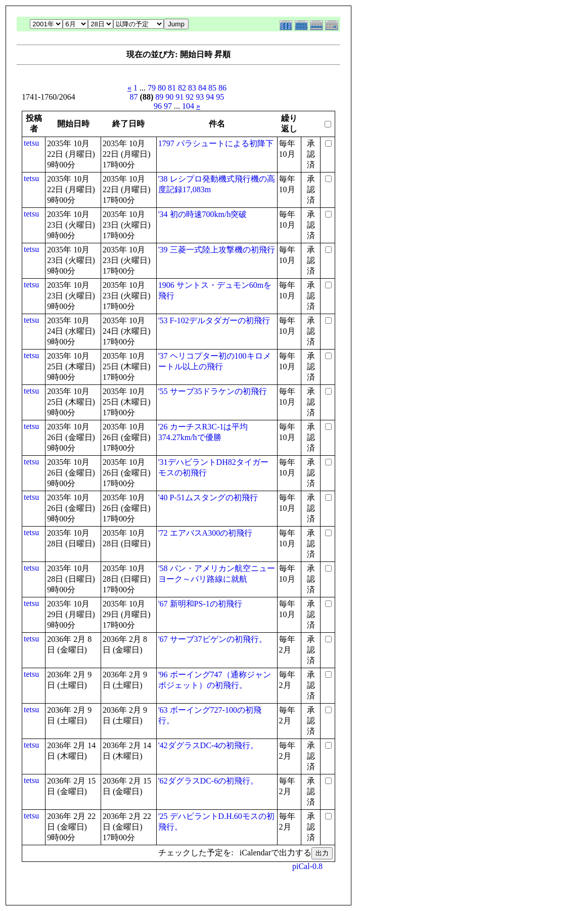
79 (152, 88)
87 (134, 97)
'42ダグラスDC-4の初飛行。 (208, 745)
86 (222, 88)
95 (220, 97)
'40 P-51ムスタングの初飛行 (208, 497)
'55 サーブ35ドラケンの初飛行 (213, 391)
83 (192, 88)
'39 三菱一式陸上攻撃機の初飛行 (217, 250)
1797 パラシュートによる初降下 (216, 143)
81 (172, 88)
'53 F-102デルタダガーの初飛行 (214, 320)
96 (158, 106)
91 (179, 97)
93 (200, 97)
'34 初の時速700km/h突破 (203, 214)
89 (159, 97)
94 (210, 97)
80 (162, 88)
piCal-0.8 (307, 866)
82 (182, 88)
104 (188, 106)
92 (190, 97)
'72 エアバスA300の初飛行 (205, 533)
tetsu (31, 143)
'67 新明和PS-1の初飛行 (200, 604)
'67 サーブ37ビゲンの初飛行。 (213, 639)
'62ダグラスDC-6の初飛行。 (208, 781)
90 (169, 97)
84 (202, 88)
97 (168, 106)
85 (212, 88)
